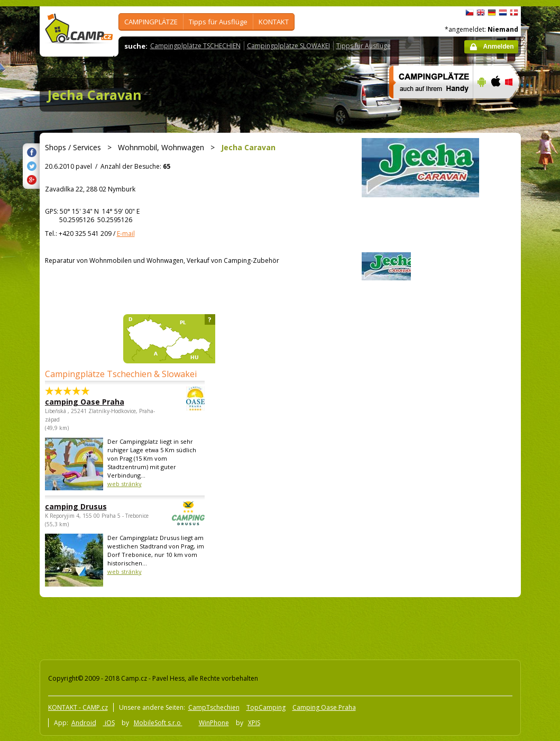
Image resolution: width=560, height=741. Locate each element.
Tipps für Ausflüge (218, 22)
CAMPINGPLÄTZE (151, 22)
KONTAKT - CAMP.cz (78, 707)
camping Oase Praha (96, 402)
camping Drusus (96, 506)
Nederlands (503, 13)
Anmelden (498, 47)
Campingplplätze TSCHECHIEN (195, 46)
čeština (470, 13)
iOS (109, 723)
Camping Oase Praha (324, 707)
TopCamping (266, 707)
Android (84, 723)
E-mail (126, 234)
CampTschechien (214, 707)
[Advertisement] (229, 626)
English (481, 13)
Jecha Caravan (95, 95)
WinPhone (214, 723)
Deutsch (492, 13)
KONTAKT (274, 22)
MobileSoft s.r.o (158, 723)
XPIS (254, 723)
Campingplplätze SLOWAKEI (288, 46)
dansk (514, 13)
